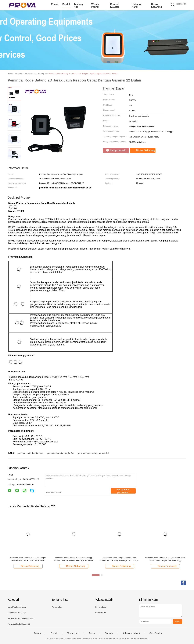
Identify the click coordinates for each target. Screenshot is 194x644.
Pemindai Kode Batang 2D (19, 624)
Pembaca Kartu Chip (17, 613)
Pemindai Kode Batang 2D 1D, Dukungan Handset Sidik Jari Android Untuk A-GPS (28, 559)
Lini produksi (101, 607)
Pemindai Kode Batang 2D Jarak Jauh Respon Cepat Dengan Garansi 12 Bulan (83, 74)
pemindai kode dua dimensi (30, 453)
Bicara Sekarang (157, 6)
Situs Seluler (156, 633)
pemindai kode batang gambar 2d (93, 453)
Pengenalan (57, 607)
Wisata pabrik (95, 6)
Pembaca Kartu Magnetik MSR (21, 618)
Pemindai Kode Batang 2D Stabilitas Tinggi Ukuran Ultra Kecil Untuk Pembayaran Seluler (74, 559)
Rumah (55, 4)
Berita (92, 633)
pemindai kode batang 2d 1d (60, 453)
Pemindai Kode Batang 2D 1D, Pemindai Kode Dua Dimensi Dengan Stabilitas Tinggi (165, 559)
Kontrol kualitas (115, 6)
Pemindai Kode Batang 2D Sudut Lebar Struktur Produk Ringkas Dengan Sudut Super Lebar (119, 559)
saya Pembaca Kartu (17, 607)
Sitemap (109, 633)
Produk (66, 4)
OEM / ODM (101, 613)
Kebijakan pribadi (131, 633)
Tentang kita (78, 6)
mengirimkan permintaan (123, 491)
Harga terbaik (116, 150)
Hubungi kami (137, 6)
